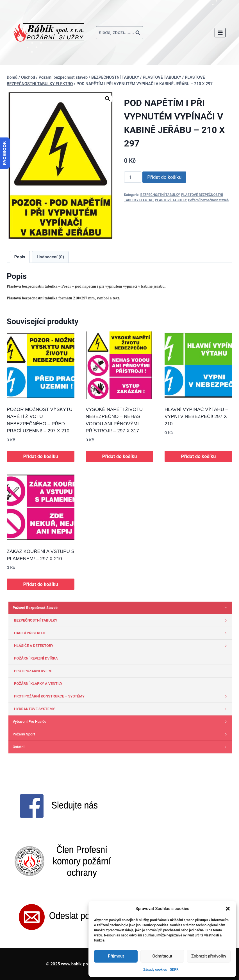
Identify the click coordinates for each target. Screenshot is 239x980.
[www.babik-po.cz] (49, 33)
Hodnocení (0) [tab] (51, 257)
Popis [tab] (20, 257)
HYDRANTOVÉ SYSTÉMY (122, 709)
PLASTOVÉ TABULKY (171, 200)
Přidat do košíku (164, 177)
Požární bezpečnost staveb (208, 200)
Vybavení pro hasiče (121, 722)
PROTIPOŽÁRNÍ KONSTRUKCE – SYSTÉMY (122, 696)
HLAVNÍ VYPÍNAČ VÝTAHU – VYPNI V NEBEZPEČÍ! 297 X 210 (196, 417)
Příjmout (116, 956)
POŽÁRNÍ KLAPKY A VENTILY (38, 684)
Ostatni (121, 747)
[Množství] (133, 177)
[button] (228, 909)
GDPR (174, 970)
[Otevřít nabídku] (220, 32)
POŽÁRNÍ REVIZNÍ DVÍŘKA (36, 658)
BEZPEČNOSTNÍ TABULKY (160, 195)
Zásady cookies (155, 970)
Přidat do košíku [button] (41, 456)
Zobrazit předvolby (209, 956)
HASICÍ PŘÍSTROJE (122, 633)
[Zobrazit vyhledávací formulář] (119, 33)
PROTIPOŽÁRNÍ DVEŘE (33, 671)
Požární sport (121, 734)
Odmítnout (162, 956)
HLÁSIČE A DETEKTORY (122, 646)
